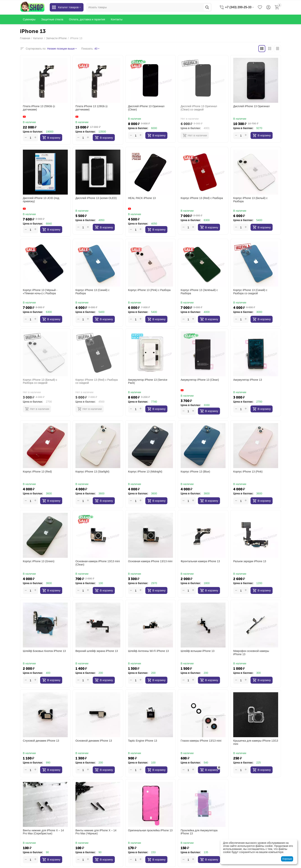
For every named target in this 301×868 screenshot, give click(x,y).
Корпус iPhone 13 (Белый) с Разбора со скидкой (40, 381)
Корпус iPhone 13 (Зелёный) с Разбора (199, 292)
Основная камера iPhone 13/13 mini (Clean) (98, 563)
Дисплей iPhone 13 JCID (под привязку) (41, 200)
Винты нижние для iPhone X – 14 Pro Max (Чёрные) (96, 832)
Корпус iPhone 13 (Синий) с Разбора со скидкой (250, 292)
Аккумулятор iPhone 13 (248, 380)
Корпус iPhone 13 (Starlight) (92, 472)
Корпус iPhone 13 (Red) (37, 472)
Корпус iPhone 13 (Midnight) (145, 472)
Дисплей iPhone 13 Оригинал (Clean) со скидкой (199, 108)
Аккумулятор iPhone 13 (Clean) (200, 380)
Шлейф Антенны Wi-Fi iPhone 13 (148, 651)
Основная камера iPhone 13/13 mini (150, 561)
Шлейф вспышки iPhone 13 (198, 651)
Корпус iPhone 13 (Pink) (248, 472)
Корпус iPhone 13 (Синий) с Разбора (93, 292)
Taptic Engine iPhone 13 (143, 741)
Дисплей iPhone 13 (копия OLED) (96, 198)
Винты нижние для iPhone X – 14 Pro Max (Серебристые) (43, 832)
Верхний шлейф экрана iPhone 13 (97, 651)
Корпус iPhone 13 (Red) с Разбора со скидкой (97, 381)
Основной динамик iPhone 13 (94, 741)
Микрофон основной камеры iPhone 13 (251, 653)
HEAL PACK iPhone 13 (142, 198)
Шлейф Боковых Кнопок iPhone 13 (44, 651)
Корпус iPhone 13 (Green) (39, 561)
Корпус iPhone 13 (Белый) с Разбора (250, 200)
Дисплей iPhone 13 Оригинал (251, 106)
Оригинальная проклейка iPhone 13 (150, 830)
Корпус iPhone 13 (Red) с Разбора (202, 198)
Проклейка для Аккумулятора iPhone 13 (199, 832)
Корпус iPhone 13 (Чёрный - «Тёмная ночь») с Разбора (40, 292)
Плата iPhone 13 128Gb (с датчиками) (92, 108)
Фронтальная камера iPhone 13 (200, 561)
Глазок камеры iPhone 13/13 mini (201, 741)
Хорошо (287, 859)
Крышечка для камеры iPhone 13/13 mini (256, 742)
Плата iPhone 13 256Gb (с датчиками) (39, 108)
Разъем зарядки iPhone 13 (250, 561)
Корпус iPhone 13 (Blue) (195, 472)
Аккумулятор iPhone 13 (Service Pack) (148, 381)
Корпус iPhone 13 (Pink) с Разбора (149, 290)
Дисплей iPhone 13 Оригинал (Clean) (146, 108)
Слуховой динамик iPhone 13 (41, 741)
